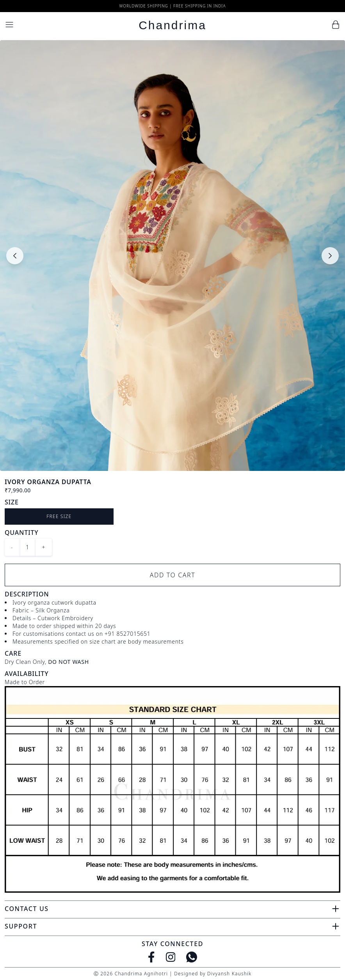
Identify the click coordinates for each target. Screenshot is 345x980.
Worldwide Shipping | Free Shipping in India (172, 6)
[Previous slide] (15, 256)
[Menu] (9, 25)
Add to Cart (173, 575)
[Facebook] (151, 957)
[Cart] (336, 25)
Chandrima (172, 25)
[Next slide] (330, 256)
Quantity (21, 532)
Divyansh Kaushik (229, 974)
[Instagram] (171, 957)
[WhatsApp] (192, 957)
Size (12, 502)
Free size (59, 516)
